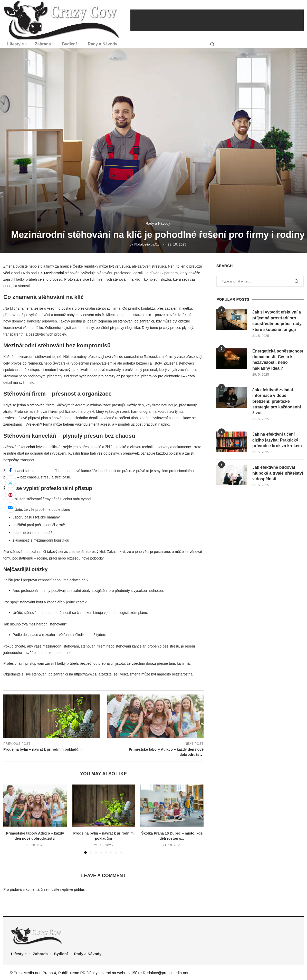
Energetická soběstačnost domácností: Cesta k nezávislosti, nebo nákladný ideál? (278, 360)
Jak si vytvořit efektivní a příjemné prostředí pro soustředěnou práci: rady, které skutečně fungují (277, 321)
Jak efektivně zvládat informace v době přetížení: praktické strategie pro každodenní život (277, 401)
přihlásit (80, 889)
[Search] (212, 44)
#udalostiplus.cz (147, 244)
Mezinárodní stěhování (62, 273)
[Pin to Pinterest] (10, 495)
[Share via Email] (10, 507)
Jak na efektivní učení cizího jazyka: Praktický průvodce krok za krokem (277, 440)
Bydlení (69, 44)
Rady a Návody (103, 44)
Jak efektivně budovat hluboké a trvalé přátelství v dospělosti (278, 473)
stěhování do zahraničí (136, 321)
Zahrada (43, 44)
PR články (89, 973)
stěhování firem (42, 405)
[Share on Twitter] (10, 483)
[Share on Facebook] (10, 471)
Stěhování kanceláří (19, 447)
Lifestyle (16, 44)
